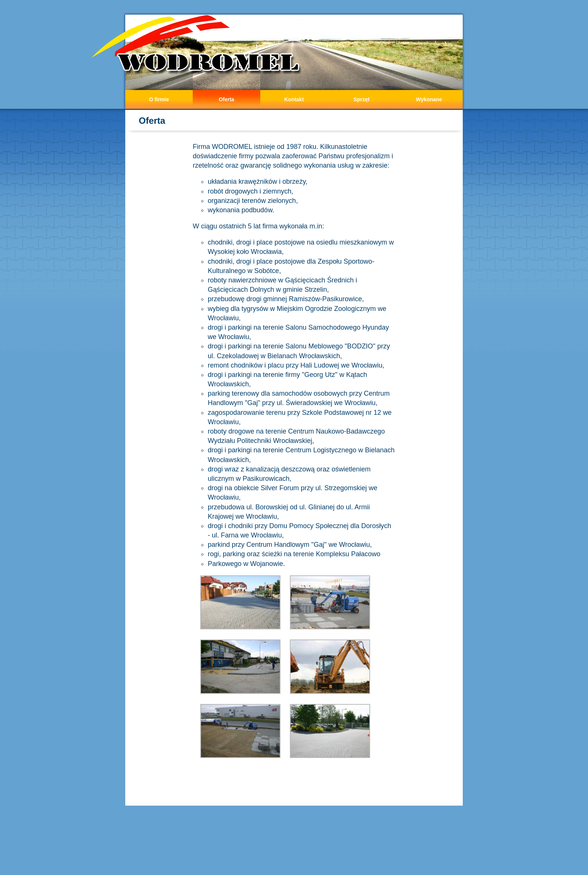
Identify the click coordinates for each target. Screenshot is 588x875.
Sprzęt (362, 99)
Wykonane (429, 99)
